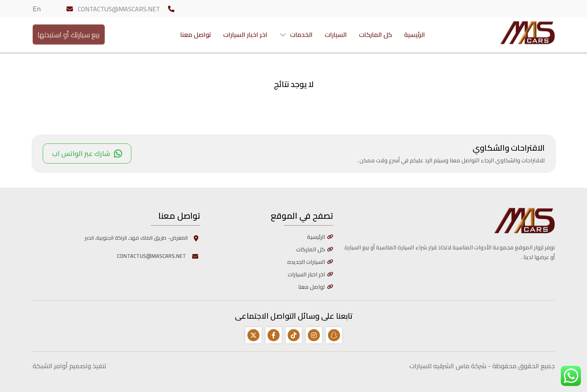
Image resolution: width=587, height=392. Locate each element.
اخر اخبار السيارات (245, 33)
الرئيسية (415, 33)
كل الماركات (375, 33)
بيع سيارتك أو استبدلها (69, 32)
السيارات (336, 33)
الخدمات (301, 33)
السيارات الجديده (306, 262)
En (37, 9)
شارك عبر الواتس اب (87, 153)
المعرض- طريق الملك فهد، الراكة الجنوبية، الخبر (142, 238)
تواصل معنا (196, 33)
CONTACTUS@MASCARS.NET (119, 9)
